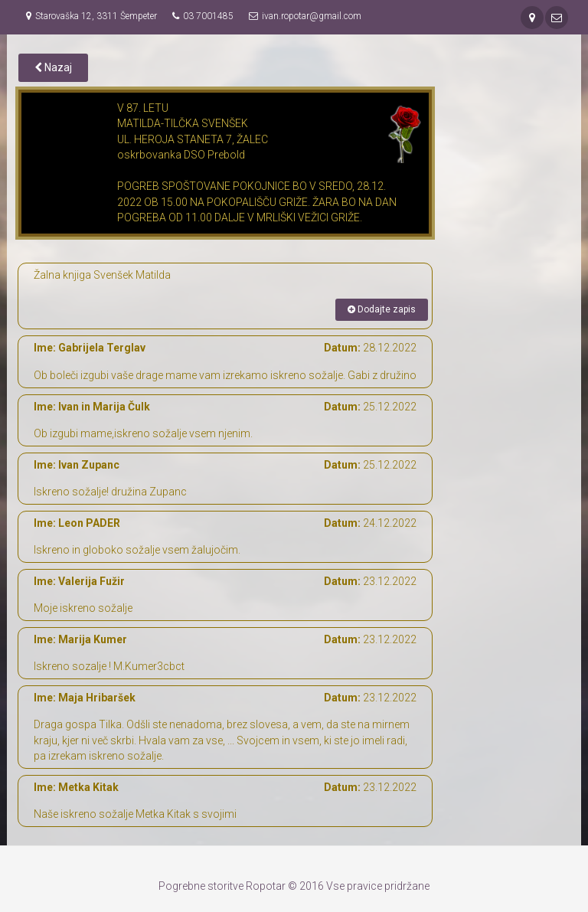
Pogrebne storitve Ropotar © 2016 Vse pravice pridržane (294, 886)
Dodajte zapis (382, 309)
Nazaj (53, 67)
